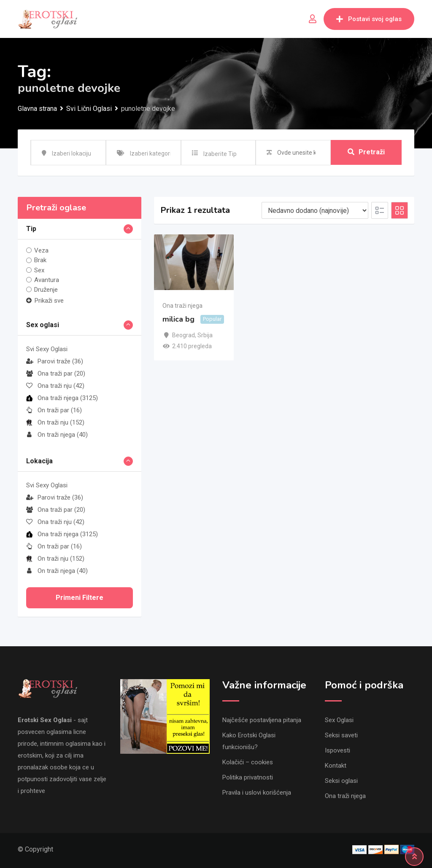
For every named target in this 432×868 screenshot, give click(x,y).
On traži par (54, 410)
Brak (40, 260)
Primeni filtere (80, 598)
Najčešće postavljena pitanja (262, 720)
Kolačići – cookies (248, 762)
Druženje (46, 290)
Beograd (184, 335)
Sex (39, 270)
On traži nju (55, 422)
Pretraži (366, 152)
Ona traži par (56, 374)
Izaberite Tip (220, 154)
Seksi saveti (341, 735)
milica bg (178, 319)
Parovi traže (55, 361)
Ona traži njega (62, 398)
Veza (41, 250)
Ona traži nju (55, 386)
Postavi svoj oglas (369, 19)
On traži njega (57, 435)
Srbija (205, 335)
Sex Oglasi (339, 720)
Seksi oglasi (341, 781)
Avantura (47, 280)
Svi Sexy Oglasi (47, 349)
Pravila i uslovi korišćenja (257, 793)
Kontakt (336, 766)
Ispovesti (337, 750)
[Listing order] (315, 210)
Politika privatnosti (248, 777)
